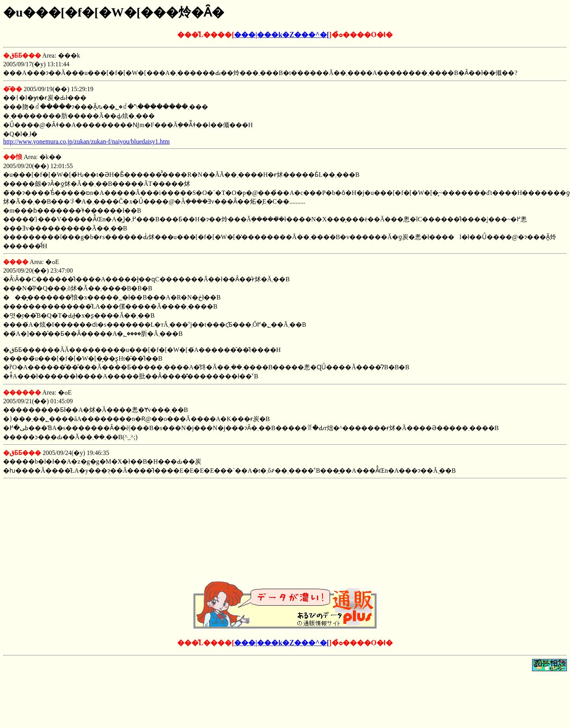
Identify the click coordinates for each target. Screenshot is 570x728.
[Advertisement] (285, 531)
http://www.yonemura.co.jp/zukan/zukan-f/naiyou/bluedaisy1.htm (86, 141)
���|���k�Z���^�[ (281, 35)
